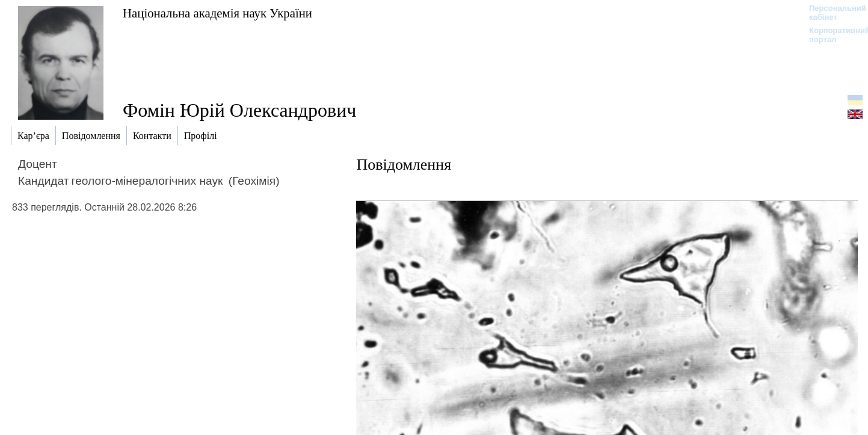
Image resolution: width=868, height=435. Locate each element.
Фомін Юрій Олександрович (239, 110)
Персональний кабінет (832, 13)
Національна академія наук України (217, 13)
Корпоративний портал (832, 35)
